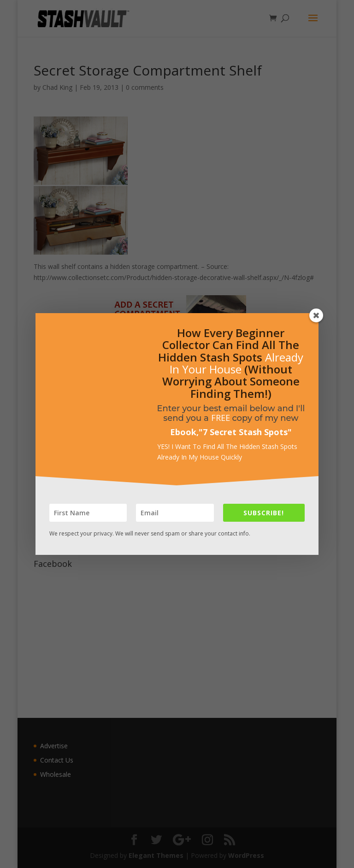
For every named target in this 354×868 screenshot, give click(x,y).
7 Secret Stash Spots (245, 432)
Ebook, (184, 432)
